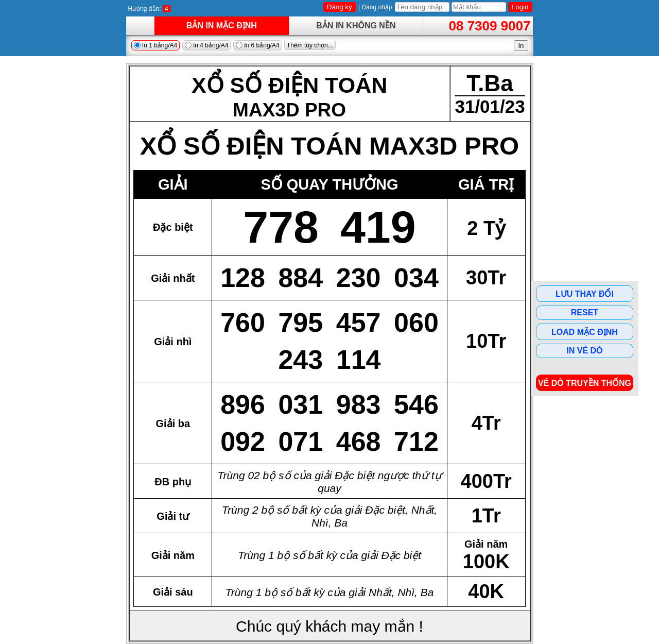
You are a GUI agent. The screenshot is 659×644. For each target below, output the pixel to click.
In (521, 46)
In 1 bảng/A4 (156, 45)
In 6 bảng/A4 (258, 45)
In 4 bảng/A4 (207, 45)
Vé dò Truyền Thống (585, 383)
